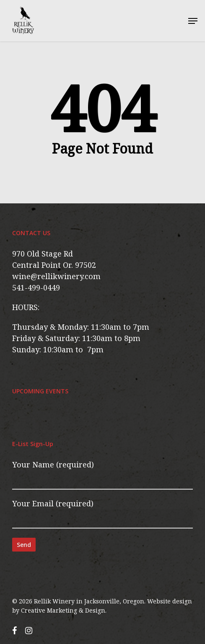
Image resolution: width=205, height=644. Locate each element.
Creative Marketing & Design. (64, 610)
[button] (193, 21)
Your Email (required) (102, 513)
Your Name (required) (102, 475)
